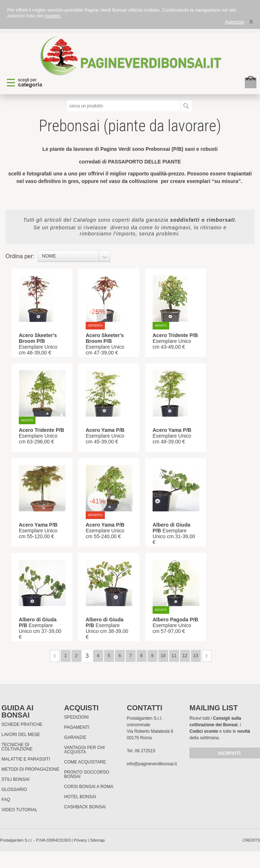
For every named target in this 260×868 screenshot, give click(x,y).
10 (163, 656)
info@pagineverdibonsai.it (152, 764)
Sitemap (97, 840)
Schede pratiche (22, 724)
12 (185, 656)
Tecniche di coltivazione (17, 747)
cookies (52, 16)
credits (251, 840)
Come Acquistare (85, 762)
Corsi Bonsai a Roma (89, 787)
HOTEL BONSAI (80, 797)
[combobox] (74, 256)
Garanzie (75, 737)
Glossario (14, 790)
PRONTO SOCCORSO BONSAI (86, 774)
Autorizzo (234, 22)
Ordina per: (20, 256)
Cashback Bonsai (85, 807)
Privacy (80, 840)
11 (174, 656)
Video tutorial (20, 810)
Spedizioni (76, 717)
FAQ (6, 800)
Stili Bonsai (15, 779)
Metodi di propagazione (30, 769)
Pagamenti (77, 727)
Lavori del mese (21, 735)
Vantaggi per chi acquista (84, 750)
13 (195, 656)
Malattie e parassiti (26, 759)
